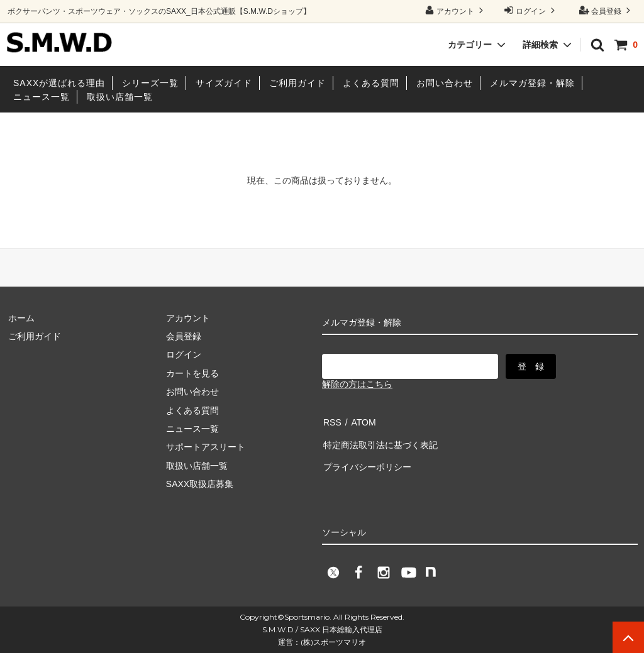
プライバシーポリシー (366, 458)
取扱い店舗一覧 (120, 97)
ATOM (359, 420)
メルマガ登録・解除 (532, 83)
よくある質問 (371, 83)
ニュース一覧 (42, 97)
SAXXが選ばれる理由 (59, 83)
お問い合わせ (445, 83)
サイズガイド (224, 83)
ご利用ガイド (297, 83)
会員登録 (607, 10)
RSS (331, 420)
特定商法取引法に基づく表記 (379, 439)
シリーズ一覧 (150, 83)
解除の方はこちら (357, 384)
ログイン (531, 10)
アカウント (456, 10)
